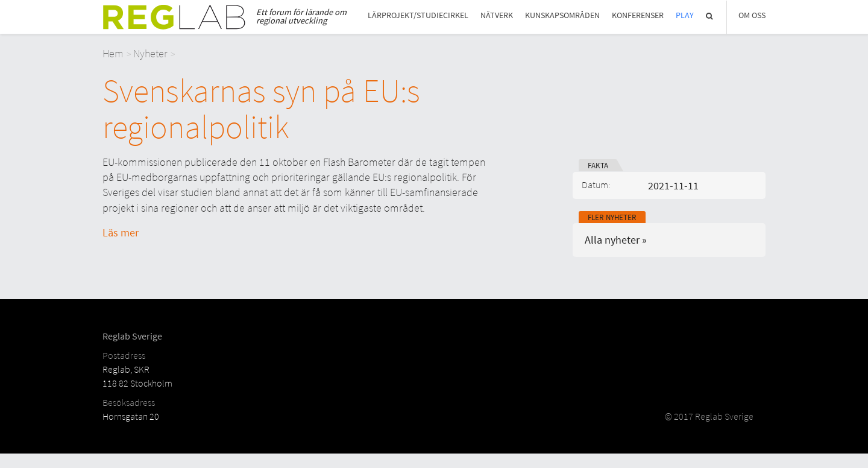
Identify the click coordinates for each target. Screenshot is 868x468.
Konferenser (638, 15)
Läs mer (121, 232)
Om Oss (752, 15)
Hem (113, 53)
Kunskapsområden (562, 15)
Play (685, 15)
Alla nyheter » (616, 240)
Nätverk (497, 15)
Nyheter (150, 53)
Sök (710, 16)
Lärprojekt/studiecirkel (418, 15)
